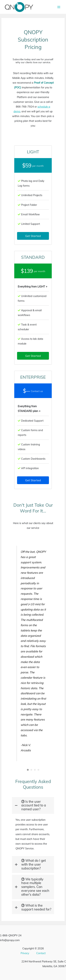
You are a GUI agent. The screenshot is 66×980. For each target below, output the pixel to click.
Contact (41, 953)
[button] (33, 236)
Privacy (25, 953)
